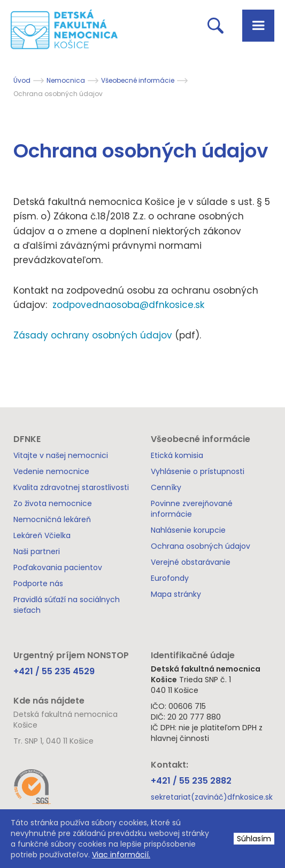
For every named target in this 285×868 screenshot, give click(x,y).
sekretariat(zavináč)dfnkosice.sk (212, 797)
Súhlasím (254, 839)
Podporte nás (38, 583)
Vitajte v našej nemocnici (61, 455)
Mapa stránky (176, 594)
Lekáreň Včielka (42, 535)
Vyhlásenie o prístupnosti (198, 471)
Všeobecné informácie (138, 80)
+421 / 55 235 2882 (191, 781)
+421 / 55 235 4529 (54, 671)
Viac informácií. (121, 855)
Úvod (22, 80)
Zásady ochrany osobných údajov (94, 335)
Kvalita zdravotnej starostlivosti (71, 487)
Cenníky (166, 487)
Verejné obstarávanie (191, 562)
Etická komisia (177, 455)
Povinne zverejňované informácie (192, 509)
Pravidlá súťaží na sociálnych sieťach (67, 605)
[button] (258, 26)
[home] (59, 29)
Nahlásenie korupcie (188, 530)
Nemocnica (66, 80)
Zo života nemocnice (53, 503)
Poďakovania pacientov (58, 567)
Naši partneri (37, 551)
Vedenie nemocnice (51, 471)
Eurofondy (170, 578)
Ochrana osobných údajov (201, 546)
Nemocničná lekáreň (52, 519)
